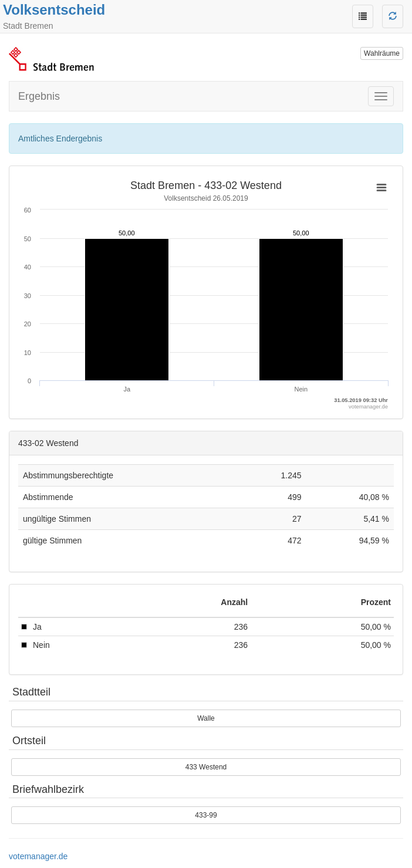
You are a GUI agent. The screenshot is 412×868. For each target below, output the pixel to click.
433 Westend (206, 767)
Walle (206, 718)
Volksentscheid (54, 10)
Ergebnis (39, 96)
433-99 (206, 815)
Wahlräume (382, 53)
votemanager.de (38, 856)
